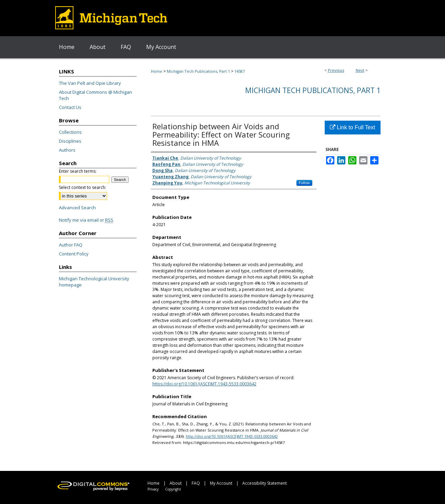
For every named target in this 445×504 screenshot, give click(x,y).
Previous (336, 70)
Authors (67, 150)
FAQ (196, 483)
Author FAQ (71, 245)
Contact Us (70, 107)
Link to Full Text (352, 127)
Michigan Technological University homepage (94, 282)
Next (360, 70)
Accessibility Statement (265, 483)
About (176, 483)
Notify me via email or (86, 220)
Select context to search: (83, 187)
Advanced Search (77, 208)
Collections (70, 132)
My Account (221, 483)
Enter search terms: (78, 171)
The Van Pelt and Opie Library (90, 83)
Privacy (153, 489)
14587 (240, 71)
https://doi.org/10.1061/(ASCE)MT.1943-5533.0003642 (204, 384)
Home (157, 71)
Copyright (173, 489)
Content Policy (74, 254)
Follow (304, 183)
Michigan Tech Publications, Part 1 (198, 71)
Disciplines (70, 141)
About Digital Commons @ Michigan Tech (95, 95)
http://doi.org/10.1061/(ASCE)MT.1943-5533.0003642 (232, 436)
